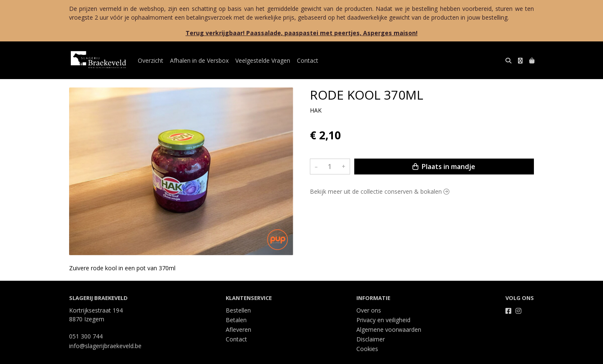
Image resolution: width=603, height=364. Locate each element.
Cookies (367, 349)
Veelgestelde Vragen (263, 60)
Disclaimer (371, 339)
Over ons (369, 310)
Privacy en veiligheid (383, 320)
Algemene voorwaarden (389, 329)
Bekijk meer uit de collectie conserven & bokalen (380, 191)
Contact (308, 60)
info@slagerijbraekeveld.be (105, 346)
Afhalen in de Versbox (199, 60)
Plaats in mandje (444, 167)
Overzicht (151, 60)
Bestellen (238, 310)
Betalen (236, 320)
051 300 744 (86, 336)
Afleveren (238, 329)
